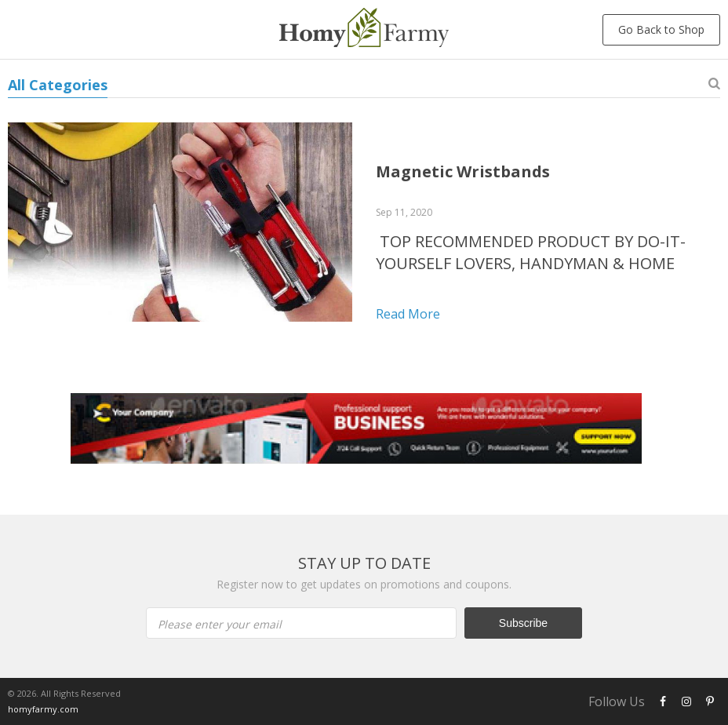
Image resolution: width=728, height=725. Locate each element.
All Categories (58, 85)
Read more (408, 314)
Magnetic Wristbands (463, 171)
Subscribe (523, 623)
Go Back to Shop (661, 29)
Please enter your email (220, 624)
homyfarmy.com (43, 709)
